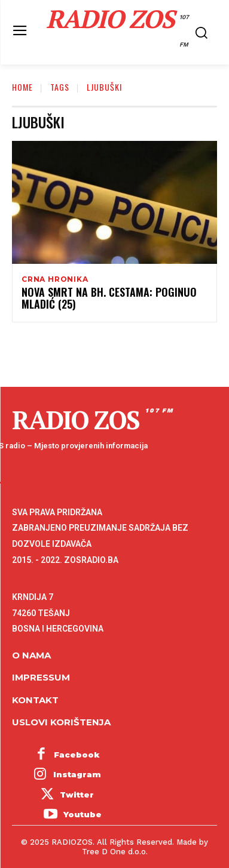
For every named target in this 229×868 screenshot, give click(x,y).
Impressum (41, 677)
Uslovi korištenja (61, 722)
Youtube (83, 814)
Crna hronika (55, 279)
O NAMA (31, 655)
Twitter (77, 795)
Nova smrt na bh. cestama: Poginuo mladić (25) (109, 298)
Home (22, 87)
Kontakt (35, 700)
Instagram (77, 774)
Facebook (77, 755)
